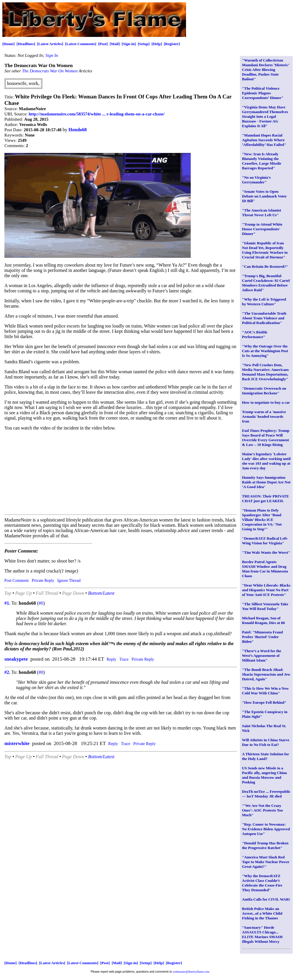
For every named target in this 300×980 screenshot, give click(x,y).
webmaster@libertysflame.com (191, 972)
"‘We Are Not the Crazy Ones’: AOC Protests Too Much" (262, 810)
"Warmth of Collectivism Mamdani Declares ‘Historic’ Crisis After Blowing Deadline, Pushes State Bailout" (266, 70)
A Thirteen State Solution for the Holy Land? (266, 756)
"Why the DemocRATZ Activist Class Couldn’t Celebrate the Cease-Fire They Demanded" (262, 883)
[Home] (8, 44)
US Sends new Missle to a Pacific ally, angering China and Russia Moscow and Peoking (264, 775)
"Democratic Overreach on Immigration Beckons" (264, 391)
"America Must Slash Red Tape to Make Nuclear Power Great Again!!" (266, 862)
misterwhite (17, 743)
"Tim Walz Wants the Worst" (266, 552)
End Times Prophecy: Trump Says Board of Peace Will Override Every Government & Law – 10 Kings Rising (266, 438)
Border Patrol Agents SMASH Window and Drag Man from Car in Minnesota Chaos (265, 569)
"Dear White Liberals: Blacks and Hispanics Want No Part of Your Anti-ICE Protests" (266, 590)
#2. (7, 672)
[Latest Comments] (81, 44)
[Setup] (144, 44)
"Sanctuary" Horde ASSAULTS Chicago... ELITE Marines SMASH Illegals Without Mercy (262, 934)
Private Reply (43, 581)
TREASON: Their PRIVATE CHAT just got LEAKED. (265, 498)
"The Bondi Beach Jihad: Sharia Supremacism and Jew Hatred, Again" (266, 674)
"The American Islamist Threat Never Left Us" (262, 213)
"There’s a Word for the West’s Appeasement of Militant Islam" (262, 656)
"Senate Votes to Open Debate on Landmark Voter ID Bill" (264, 196)
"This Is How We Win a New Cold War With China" (265, 691)
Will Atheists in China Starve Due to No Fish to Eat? (266, 742)
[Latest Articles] (50, 44)
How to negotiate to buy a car (266, 402)
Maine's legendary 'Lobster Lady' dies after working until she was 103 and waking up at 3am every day (266, 461)
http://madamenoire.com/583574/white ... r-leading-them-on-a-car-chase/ (97, 114)
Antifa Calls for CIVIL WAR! (266, 899)
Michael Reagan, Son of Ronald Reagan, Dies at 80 (263, 620)
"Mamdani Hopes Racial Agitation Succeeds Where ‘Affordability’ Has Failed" (264, 140)
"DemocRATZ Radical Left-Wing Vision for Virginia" (265, 541)
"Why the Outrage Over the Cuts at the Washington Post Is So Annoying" (265, 351)
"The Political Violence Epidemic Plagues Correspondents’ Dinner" (263, 93)
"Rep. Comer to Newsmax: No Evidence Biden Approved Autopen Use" (266, 829)
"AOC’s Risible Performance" (255, 334)
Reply (111, 659)
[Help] (157, 44)
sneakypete (16, 659)
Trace (124, 659)
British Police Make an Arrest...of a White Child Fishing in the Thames (262, 913)
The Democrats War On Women (50, 71)
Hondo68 (78, 130)
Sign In (52, 55)
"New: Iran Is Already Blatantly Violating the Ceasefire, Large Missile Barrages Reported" (262, 161)
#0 (41, 603)
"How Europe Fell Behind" (264, 702)
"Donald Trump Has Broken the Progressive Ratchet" (265, 845)
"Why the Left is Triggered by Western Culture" (264, 302)
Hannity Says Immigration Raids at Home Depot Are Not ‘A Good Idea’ (266, 482)
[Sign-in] (129, 44)
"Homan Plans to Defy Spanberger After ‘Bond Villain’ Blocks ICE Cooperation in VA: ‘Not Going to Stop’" (262, 520)
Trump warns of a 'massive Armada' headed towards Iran (264, 416)
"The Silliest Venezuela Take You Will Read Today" (265, 606)
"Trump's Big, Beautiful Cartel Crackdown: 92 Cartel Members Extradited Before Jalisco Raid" (266, 283)
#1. (7, 603)
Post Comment (17, 581)
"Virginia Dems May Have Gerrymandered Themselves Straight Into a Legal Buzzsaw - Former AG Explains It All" (265, 116)
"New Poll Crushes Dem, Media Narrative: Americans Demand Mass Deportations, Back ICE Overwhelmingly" (265, 372)
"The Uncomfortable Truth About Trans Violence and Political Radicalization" (264, 318)
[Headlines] (26, 44)
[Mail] (115, 44)
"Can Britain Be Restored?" (265, 266)
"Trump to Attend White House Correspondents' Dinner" (262, 229)
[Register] (172, 44)
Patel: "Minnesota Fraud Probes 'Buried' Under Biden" (262, 637)
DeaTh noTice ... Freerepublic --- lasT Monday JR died (266, 794)
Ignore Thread (69, 581)
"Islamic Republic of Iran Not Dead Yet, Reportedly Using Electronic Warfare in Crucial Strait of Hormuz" (265, 250)
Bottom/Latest (101, 593)
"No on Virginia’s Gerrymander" (256, 180)
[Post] (103, 44)
